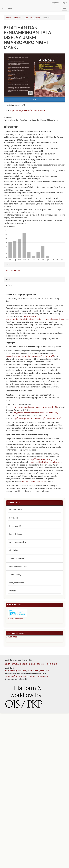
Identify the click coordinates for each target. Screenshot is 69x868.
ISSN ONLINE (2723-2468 (16, 671)
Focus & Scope (16, 534)
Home (8, 18)
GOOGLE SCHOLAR (28, 664)
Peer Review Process (18, 567)
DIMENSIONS (52, 664)
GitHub (34, 462)
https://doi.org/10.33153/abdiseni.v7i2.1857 (28, 111)
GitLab (41, 462)
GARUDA (15, 664)
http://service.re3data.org (41, 459)
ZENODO (25, 482)
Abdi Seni (7, 8)
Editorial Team (16, 510)
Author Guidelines (17, 558)
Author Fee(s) (15, 575)
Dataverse (40, 482)
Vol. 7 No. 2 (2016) (32, 18)
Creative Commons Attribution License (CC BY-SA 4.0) (31, 356)
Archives (18, 18)
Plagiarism (14, 550)
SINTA (8, 664)
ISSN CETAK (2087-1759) (39, 671)
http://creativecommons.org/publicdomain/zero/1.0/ (35, 413)
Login (65, 3)
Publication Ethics (17, 526)
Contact (13, 591)
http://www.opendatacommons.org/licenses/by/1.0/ (35, 407)
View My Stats (12, 637)
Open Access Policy (18, 542)
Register (55, 3)
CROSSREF (41, 664)
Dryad (32, 482)
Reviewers (14, 518)
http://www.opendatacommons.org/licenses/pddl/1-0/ (37, 418)
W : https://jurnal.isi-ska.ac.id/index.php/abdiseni (26, 676)
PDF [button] (34, 100)
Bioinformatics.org (52, 462)
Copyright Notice (17, 583)
